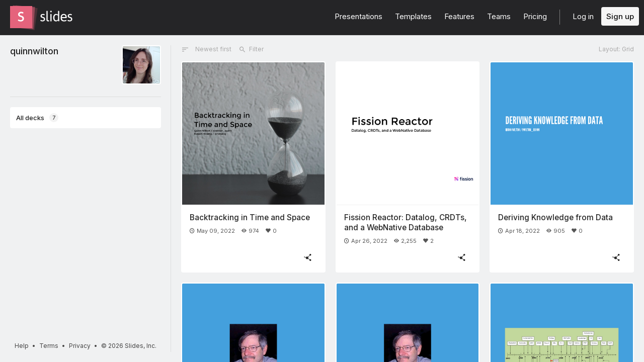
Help (22, 346)
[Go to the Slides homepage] (21, 17)
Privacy (80, 346)
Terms (49, 346)
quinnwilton (34, 51)
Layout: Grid (616, 49)
